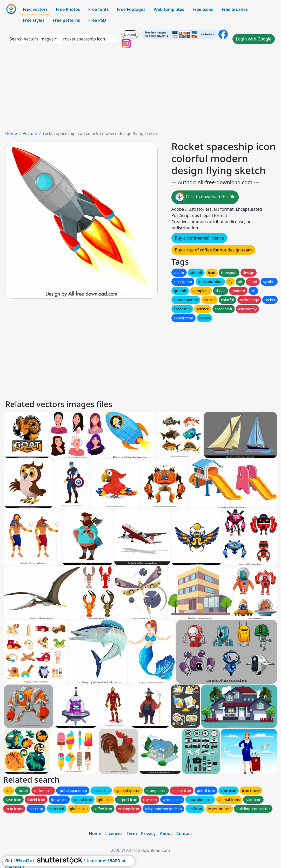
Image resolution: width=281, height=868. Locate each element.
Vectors (30, 133)
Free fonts (99, 9)
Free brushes (235, 9)
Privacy (148, 833)
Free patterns (66, 20)
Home (11, 133)
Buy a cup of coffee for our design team (213, 250)
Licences (114, 833)
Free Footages (131, 9)
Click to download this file (205, 197)
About (166, 833)
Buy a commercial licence (199, 238)
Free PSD (97, 20)
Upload (130, 34)
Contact (184, 833)
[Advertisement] (140, 91)
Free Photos (68, 9)
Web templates (169, 9)
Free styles (34, 20)
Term (132, 833)
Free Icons (203, 9)
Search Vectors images (32, 39)
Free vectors (35, 9)
